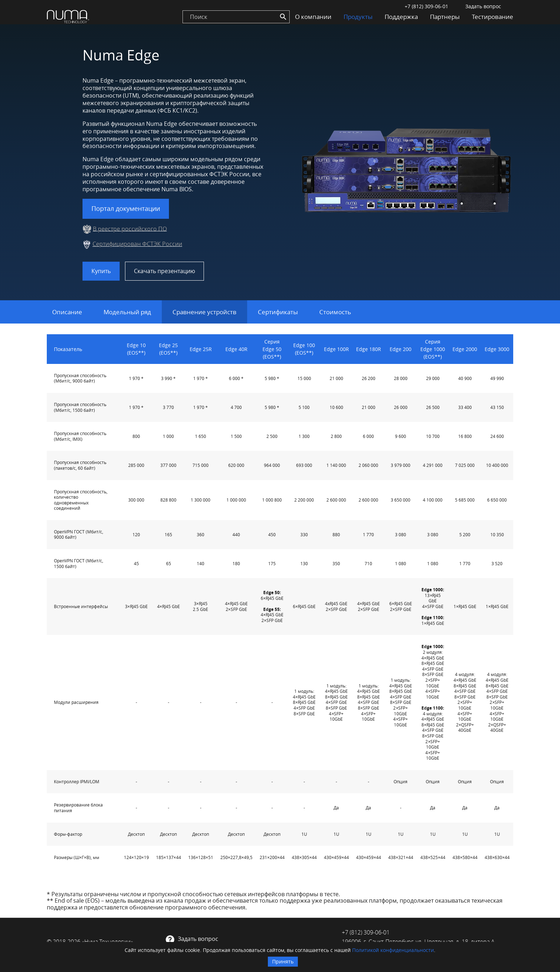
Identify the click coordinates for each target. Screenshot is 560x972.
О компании (313, 17)
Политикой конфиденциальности (393, 950)
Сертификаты (278, 312)
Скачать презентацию (164, 271)
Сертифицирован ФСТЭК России (137, 244)
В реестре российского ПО (130, 228)
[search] (236, 17)
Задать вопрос (483, 6)
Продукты (358, 17)
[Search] (283, 17)
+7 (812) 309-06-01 (426, 6)
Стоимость (335, 312)
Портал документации (126, 208)
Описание (67, 312)
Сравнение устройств (204, 312)
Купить (101, 271)
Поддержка (401, 17)
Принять (283, 961)
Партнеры (445, 17)
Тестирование (492, 17)
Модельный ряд (127, 312)
